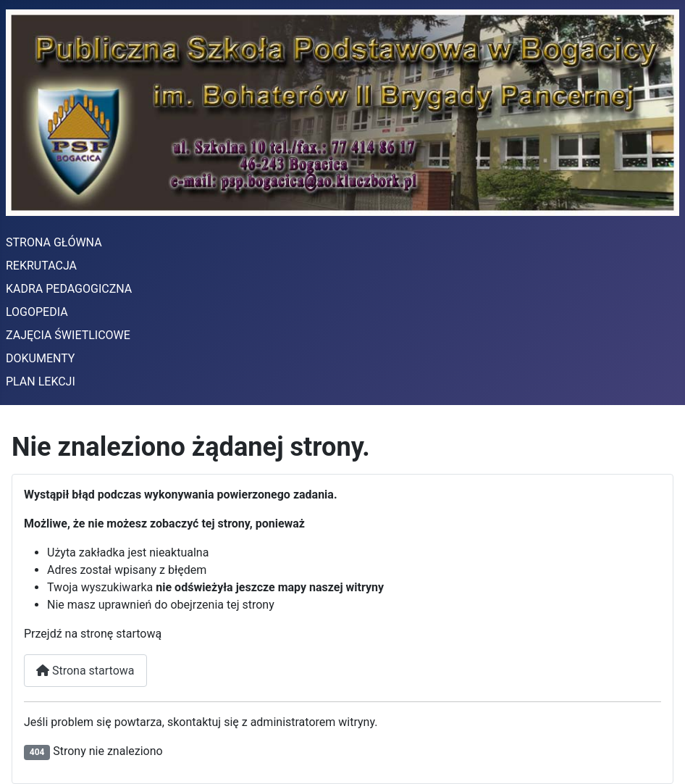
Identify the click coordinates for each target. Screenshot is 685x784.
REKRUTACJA (41, 266)
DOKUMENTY (40, 358)
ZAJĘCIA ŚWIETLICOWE (68, 335)
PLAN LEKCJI (41, 381)
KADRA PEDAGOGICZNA (69, 289)
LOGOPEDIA (37, 312)
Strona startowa (85, 671)
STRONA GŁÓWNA (54, 242)
